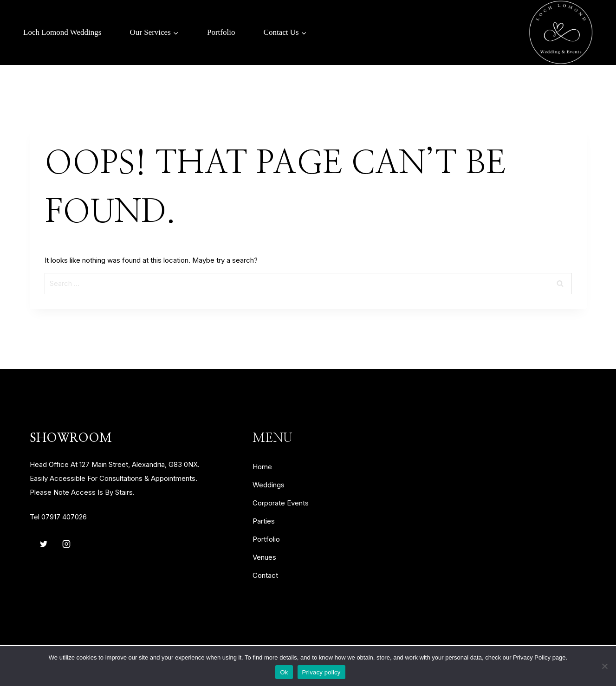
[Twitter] (44, 544)
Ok (284, 672)
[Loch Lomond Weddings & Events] (561, 32)
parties (264, 521)
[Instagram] (66, 544)
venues (264, 557)
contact (265, 575)
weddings (269, 485)
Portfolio (221, 32)
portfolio (266, 539)
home (262, 467)
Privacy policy (321, 672)
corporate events (281, 503)
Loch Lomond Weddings (62, 32)
